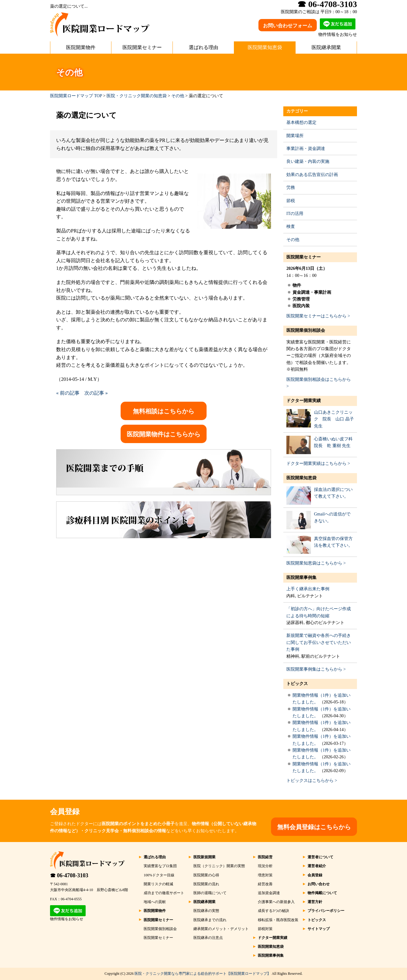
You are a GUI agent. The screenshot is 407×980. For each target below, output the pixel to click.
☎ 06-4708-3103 (69, 875)
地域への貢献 (155, 902)
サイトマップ (319, 929)
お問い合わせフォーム (288, 26)
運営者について (320, 857)
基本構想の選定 (301, 122)
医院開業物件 (81, 47)
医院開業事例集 (301, 578)
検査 (291, 226)
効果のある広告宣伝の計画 (312, 175)
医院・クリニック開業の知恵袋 (137, 96)
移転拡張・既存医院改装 (278, 920)
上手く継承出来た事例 (308, 589)
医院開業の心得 (206, 875)
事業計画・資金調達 (306, 149)
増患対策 (265, 875)
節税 (291, 201)
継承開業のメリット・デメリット (221, 929)
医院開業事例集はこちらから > (316, 669)
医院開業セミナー (142, 47)
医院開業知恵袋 (265, 47)
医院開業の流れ (206, 884)
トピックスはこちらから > (312, 781)
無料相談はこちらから (164, 411)
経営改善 (265, 884)
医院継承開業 (326, 47)
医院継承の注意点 (208, 938)
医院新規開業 (204, 857)
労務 (291, 188)
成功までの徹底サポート (164, 893)
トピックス (297, 684)
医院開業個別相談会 (306, 330)
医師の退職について (210, 893)
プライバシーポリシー (326, 911)
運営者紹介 (317, 866)
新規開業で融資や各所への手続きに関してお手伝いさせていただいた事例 (319, 642)
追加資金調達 (269, 893)
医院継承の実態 (206, 911)
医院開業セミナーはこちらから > (318, 316)
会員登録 (315, 875)
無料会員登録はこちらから (314, 827)
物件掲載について (322, 893)
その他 (178, 96)
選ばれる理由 (203, 47)
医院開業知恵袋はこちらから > (316, 563)
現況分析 (265, 866)
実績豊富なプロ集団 (160, 866)
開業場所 (295, 136)
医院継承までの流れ (210, 920)
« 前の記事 (68, 393)
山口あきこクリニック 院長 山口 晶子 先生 (334, 419)
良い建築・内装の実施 (308, 161)
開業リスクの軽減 (158, 884)
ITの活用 (295, 214)
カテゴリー (297, 111)
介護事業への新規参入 (276, 902)
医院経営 (265, 857)
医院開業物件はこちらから (164, 434)
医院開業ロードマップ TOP (76, 96)
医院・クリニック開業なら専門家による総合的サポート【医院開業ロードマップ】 (203, 974)
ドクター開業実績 (304, 401)
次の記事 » (96, 393)
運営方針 (315, 902)
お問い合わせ (319, 884)
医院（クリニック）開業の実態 (219, 866)
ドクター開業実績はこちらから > (318, 463)
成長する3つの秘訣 (273, 911)
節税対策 (265, 929)
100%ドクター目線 (159, 875)
